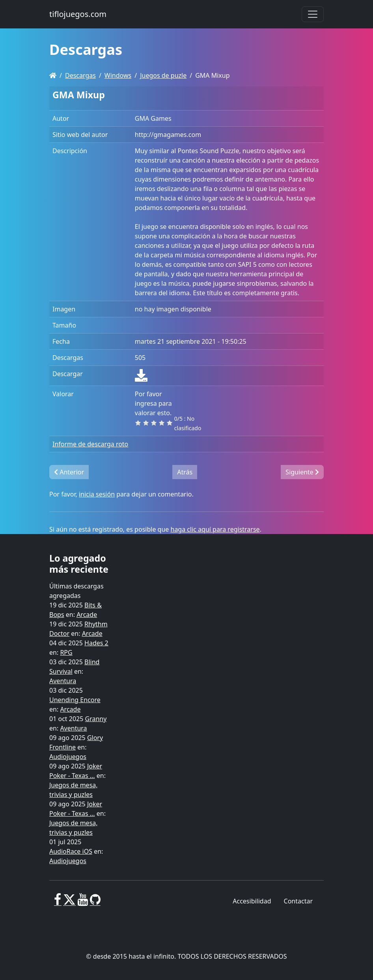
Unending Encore (75, 700)
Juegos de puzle (163, 75)
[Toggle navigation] (313, 14)
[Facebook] (58, 903)
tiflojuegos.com (78, 14)
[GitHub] (95, 903)
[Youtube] (83, 903)
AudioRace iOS (71, 851)
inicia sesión (97, 494)
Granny (96, 719)
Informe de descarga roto (90, 444)
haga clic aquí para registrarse (215, 529)
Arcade (87, 615)
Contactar (298, 901)
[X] (69, 903)
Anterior (69, 472)
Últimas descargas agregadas (76, 591)
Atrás (185, 472)
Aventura (63, 681)
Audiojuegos (68, 757)
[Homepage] (53, 75)
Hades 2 (96, 643)
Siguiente (302, 472)
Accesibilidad (252, 901)
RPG (66, 652)
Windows (118, 75)
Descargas (80, 75)
